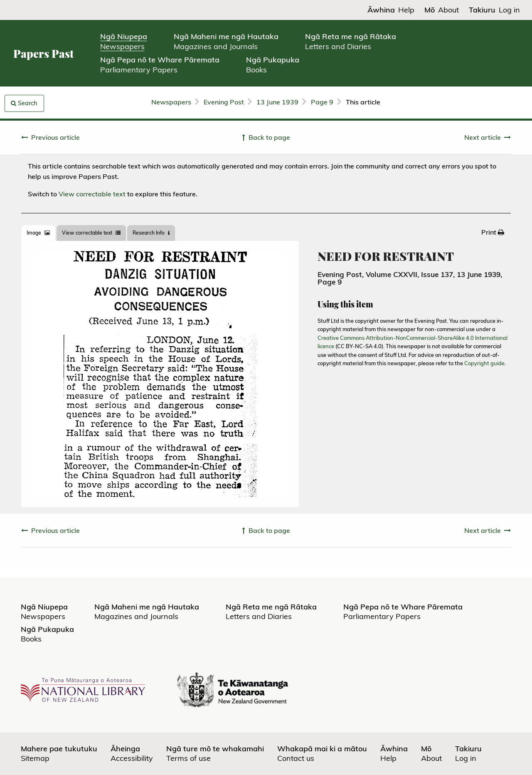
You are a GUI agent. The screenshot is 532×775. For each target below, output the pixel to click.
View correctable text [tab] (91, 233)
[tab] (38, 233)
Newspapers (171, 102)
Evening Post (224, 102)
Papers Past (43, 53)
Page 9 (322, 102)
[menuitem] (493, 232)
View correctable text (92, 194)
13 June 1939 (277, 102)
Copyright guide (484, 363)
